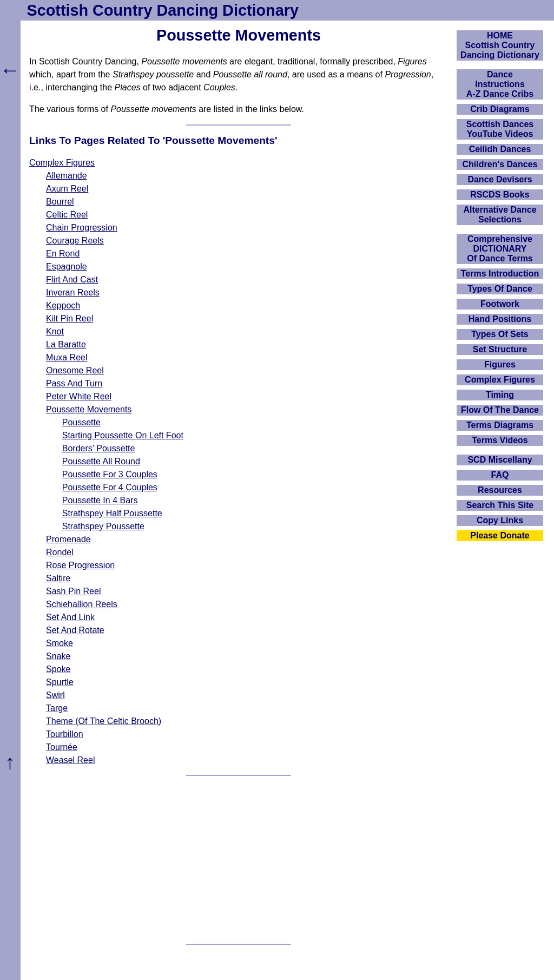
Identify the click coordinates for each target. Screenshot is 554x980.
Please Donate (500, 535)
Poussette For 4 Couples (110, 487)
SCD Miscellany (500, 460)
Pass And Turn (74, 383)
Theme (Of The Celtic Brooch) (104, 721)
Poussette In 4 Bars (100, 500)
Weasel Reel (70, 760)
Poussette (81, 422)
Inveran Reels (73, 292)
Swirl (55, 695)
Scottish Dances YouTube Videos (500, 129)
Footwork (500, 304)
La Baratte (66, 344)
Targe (57, 708)
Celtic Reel (67, 215)
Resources (500, 490)
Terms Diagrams (500, 425)
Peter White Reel (79, 396)
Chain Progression (82, 228)
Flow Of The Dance (500, 410)
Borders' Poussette (99, 448)
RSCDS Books (500, 195)
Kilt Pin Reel (70, 318)
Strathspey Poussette (103, 526)
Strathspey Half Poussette (112, 513)
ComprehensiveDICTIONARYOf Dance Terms (500, 249)
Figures (500, 364)
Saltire (58, 578)
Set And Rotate (75, 630)
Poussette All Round (101, 461)
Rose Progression (80, 565)
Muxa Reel (67, 357)
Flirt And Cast (72, 279)
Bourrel (60, 202)
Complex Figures (62, 163)
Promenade (68, 539)
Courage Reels (75, 241)
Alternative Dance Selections (500, 215)
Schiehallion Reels (82, 604)
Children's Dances (500, 164)
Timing (500, 395)
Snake (58, 656)
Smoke (60, 643)
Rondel (60, 552)
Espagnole (67, 267)
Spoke (58, 669)
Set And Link (70, 617)
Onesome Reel (75, 370)
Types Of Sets (500, 334)
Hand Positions (500, 319)
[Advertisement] (239, 860)
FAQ (500, 475)
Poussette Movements (89, 409)
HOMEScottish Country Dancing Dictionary (500, 45)
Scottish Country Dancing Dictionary (163, 10)
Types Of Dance (500, 289)
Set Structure (500, 349)
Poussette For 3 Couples (110, 474)
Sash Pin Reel (73, 591)
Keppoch (63, 305)
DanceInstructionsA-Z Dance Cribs (500, 84)
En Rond (63, 254)
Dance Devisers (500, 179)
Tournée (62, 747)
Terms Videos (500, 440)
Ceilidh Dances (500, 149)
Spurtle (60, 682)
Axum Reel (67, 189)
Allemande (67, 176)
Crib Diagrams (500, 109)
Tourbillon (64, 734)
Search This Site (500, 505)
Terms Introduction (500, 274)
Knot (55, 331)
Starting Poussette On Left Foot (123, 435)
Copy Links (500, 520)
